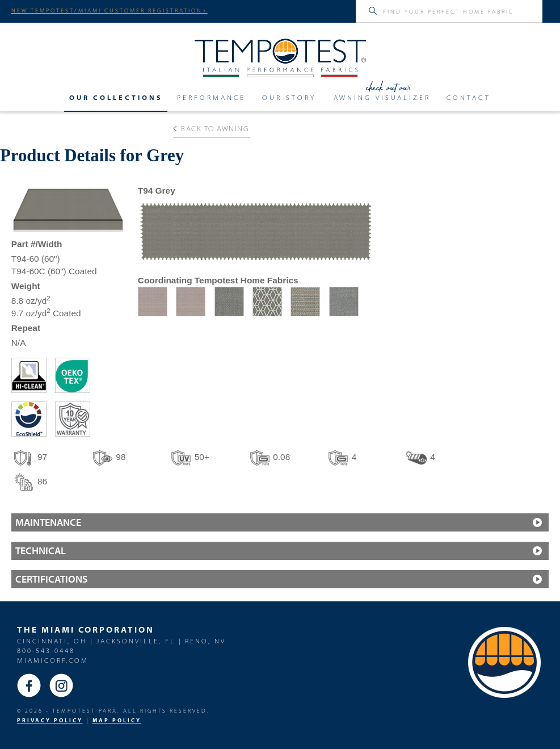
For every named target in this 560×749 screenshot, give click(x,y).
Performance (211, 97)
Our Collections (116, 97)
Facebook (29, 685)
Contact (469, 97)
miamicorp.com (53, 660)
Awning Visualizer (382, 97)
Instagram (61, 685)
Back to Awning (211, 128)
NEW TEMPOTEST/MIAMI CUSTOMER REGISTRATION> (110, 10)
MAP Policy (117, 720)
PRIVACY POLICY (50, 720)
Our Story (289, 97)
